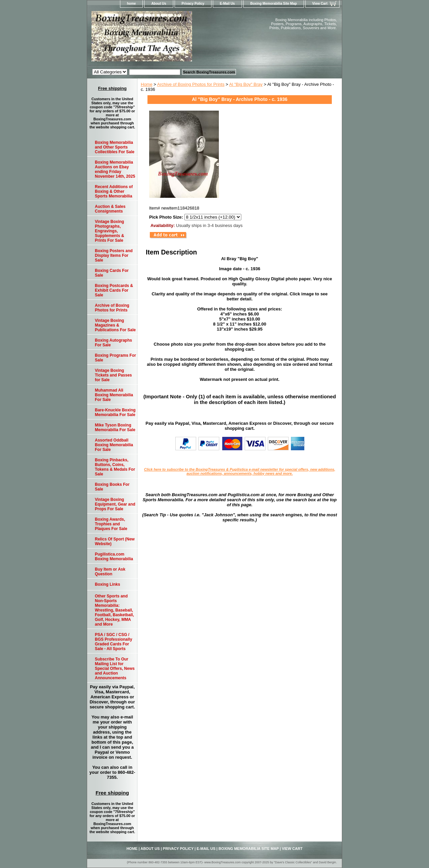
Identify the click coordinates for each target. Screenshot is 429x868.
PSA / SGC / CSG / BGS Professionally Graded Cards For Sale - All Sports (113, 642)
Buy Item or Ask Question (110, 572)
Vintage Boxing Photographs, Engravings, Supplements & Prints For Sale (109, 231)
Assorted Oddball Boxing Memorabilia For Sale (114, 445)
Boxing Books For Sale (112, 487)
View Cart (320, 4)
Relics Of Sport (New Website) (115, 541)
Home (147, 84)
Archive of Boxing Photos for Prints (191, 84)
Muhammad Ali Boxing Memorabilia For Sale (114, 395)
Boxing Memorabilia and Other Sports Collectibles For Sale (115, 147)
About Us (159, 4)
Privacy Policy (193, 4)
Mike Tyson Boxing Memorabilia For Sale (115, 427)
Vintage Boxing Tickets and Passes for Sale (113, 375)
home (132, 4)
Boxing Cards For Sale (112, 273)
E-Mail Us (227, 4)
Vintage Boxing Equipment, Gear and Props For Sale (115, 504)
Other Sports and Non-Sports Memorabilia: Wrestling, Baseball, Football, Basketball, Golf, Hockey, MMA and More (114, 610)
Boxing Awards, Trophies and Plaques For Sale (111, 524)
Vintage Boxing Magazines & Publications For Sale (115, 325)
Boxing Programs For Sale (115, 358)
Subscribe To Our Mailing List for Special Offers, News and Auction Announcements (115, 669)
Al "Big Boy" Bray (246, 84)
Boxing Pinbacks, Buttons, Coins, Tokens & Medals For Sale (115, 467)
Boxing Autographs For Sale (113, 343)
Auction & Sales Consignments (110, 209)
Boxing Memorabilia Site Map (274, 4)
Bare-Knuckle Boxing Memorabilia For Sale (115, 412)
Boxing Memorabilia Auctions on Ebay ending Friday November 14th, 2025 (115, 169)
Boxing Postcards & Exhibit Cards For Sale (114, 290)
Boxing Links (107, 584)
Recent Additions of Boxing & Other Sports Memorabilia (114, 191)
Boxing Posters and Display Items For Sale (114, 255)
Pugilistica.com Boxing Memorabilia (114, 557)
